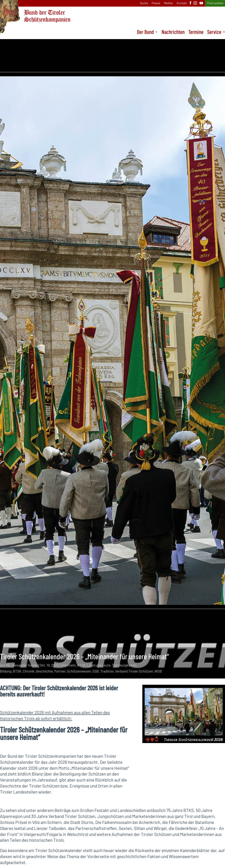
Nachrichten (173, 33)
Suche (144, 3)
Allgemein (68, 665)
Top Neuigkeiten (124, 665)
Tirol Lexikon (215, 3)
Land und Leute (99, 665)
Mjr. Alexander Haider (22, 665)
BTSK (81, 665)
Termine (196, 33)
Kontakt (182, 3)
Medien (168, 3)
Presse (156, 3)
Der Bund (145, 33)
